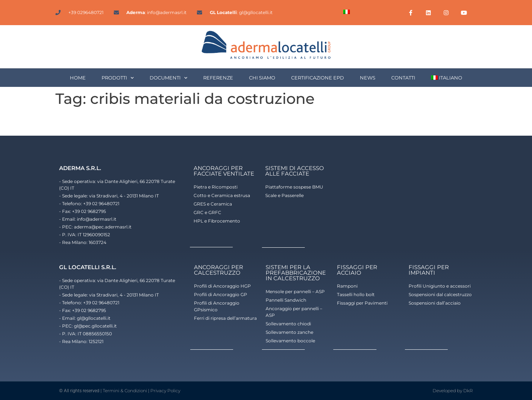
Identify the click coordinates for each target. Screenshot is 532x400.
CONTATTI (403, 78)
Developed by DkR (453, 391)
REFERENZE (218, 78)
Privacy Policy (165, 391)
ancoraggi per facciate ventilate (224, 171)
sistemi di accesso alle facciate (295, 171)
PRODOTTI (118, 78)
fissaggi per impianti (429, 270)
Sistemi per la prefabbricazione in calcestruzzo (296, 273)
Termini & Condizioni (125, 391)
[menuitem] (347, 12)
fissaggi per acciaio (357, 270)
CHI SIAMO (262, 78)
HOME (78, 78)
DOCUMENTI (168, 78)
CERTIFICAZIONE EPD (318, 78)
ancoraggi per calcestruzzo (219, 270)
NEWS (368, 78)
